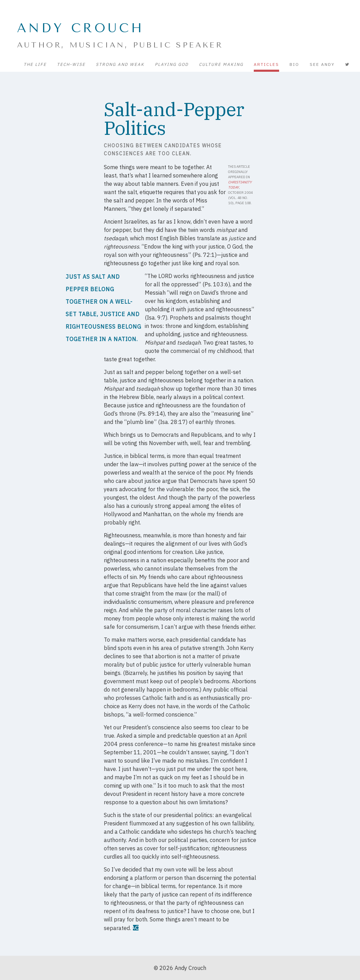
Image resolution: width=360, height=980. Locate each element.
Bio (294, 64)
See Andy (322, 64)
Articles (266, 64)
